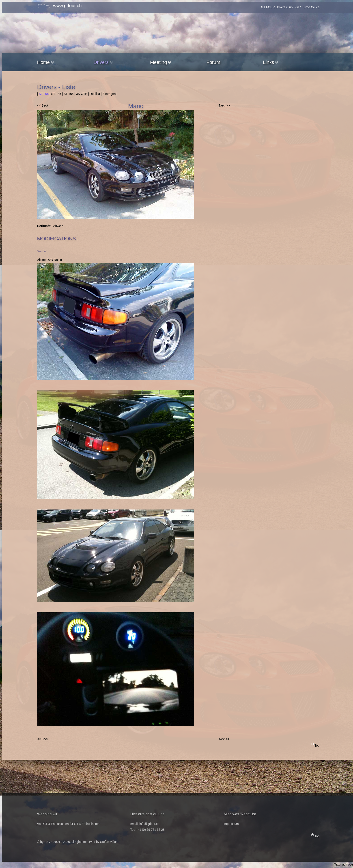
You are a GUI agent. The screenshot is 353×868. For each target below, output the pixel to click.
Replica (95, 94)
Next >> (224, 106)
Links (270, 62)
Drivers (103, 62)
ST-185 (56, 94)
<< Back (43, 106)
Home (45, 62)
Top (315, 745)
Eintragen (109, 94)
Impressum (231, 824)
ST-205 (44, 94)
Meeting (160, 62)
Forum (213, 62)
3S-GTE (82, 94)
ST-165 (69, 94)
